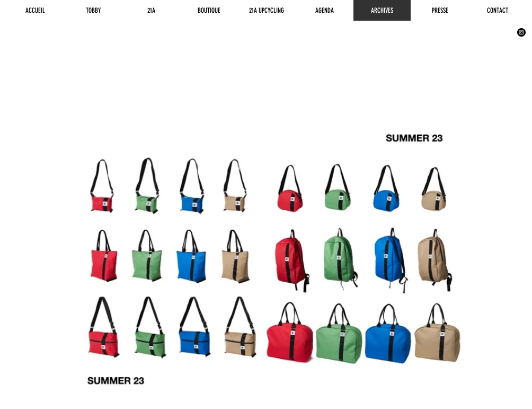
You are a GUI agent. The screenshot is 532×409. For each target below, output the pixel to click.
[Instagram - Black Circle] (521, 32)
